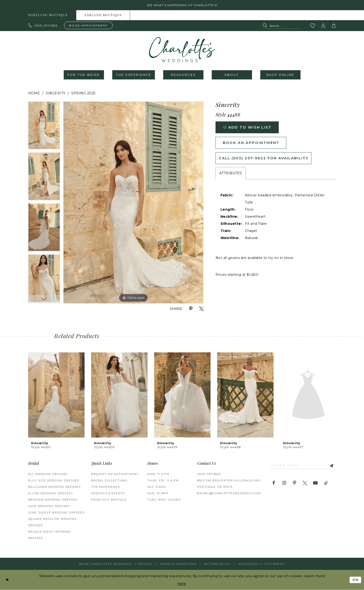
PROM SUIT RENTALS (109, 500)
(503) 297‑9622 (209, 474)
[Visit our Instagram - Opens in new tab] (284, 483)
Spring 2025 (83, 93)
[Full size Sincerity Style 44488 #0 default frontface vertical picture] (133, 203)
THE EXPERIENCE (106, 487)
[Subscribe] (330, 465)
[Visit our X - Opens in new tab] (305, 483)
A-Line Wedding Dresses (51, 493)
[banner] (182, 50)
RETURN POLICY (217, 564)
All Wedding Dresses (48, 474)
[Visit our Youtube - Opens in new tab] (315, 483)
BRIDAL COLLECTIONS (109, 480)
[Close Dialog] (7, 580)
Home (34, 93)
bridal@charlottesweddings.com (229, 493)
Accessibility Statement (262, 564)
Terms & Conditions (178, 564)
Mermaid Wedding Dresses (53, 500)
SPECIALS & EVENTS (108, 493)
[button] (323, 26)
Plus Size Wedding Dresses (54, 480)
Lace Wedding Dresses (49, 506)
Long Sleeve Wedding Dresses (56, 512)
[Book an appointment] (88, 25)
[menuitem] (48, 15)
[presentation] (56, 395)
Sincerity (56, 93)
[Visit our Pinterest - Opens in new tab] (294, 483)
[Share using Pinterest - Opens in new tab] (191, 309)
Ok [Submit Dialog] (356, 580)
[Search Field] (281, 26)
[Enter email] (302, 465)
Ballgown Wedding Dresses (54, 487)
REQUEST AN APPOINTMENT (115, 474)
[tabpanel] (44, 127)
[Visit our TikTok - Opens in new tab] (326, 483)
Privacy (145, 564)
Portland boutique (48, 15)
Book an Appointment (251, 143)
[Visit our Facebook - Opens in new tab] (274, 483)
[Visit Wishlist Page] (313, 26)
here (182, 584)
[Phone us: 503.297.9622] (43, 25)
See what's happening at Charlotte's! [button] (182, 5)
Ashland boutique (103, 15)
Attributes (231, 173)
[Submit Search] (266, 26)
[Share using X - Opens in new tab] (201, 309)
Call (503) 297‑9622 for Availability (264, 158)
